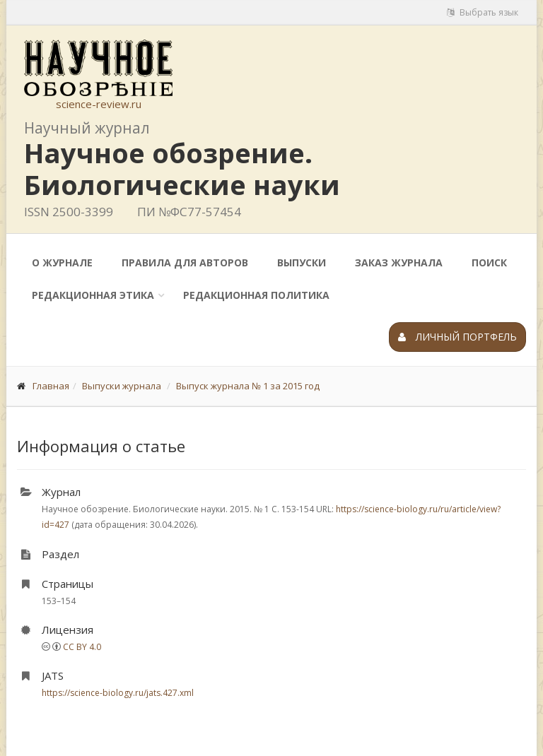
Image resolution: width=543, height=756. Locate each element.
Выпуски (302, 262)
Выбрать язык (483, 12)
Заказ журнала (399, 262)
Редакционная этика (93, 295)
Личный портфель (457, 337)
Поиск (489, 262)
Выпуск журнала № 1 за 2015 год (248, 386)
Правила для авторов (185, 262)
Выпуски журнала (122, 386)
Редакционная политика (256, 295)
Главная (51, 386)
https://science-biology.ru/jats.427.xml (118, 693)
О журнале (62, 262)
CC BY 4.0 (82, 647)
